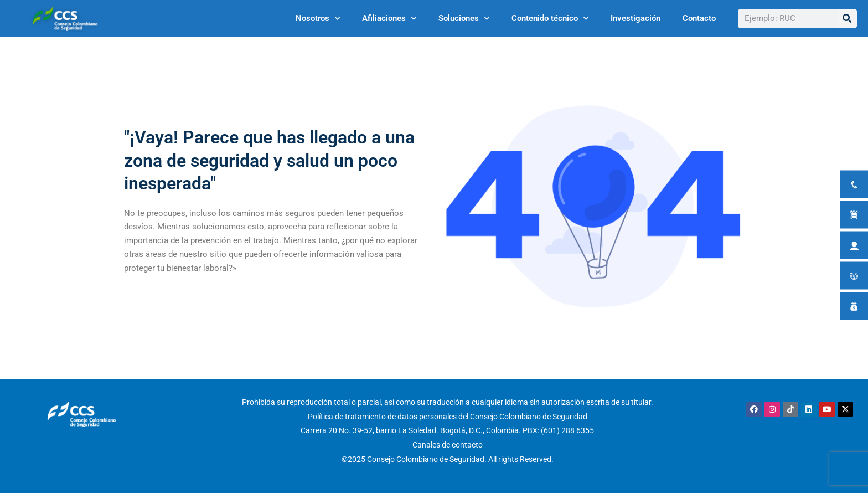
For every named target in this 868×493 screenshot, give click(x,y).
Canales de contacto (448, 445)
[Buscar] (847, 19)
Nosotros (318, 19)
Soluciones (464, 19)
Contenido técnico (550, 19)
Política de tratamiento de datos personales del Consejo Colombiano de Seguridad (448, 417)
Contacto (699, 18)
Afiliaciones (389, 19)
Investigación (635, 18)
